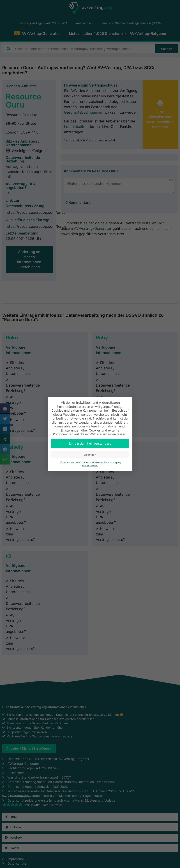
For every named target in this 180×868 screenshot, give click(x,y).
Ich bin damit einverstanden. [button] (90, 443)
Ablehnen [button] (90, 455)
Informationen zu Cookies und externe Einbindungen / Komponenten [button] (90, 464)
